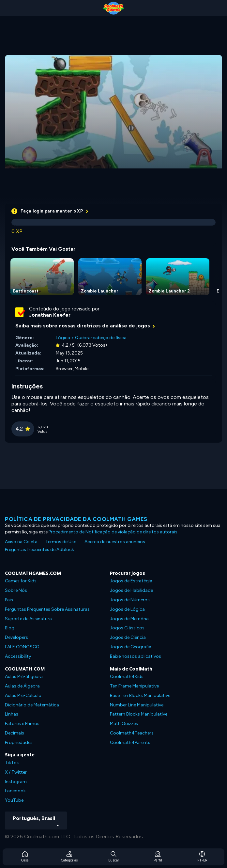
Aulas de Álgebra (22, 686)
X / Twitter (16, 772)
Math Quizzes (124, 724)
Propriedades (19, 742)
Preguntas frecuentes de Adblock (39, 550)
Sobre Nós (16, 590)
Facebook (15, 791)
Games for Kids (21, 581)
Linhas (12, 714)
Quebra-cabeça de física (101, 338)
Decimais (15, 733)
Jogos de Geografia (131, 647)
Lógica (63, 338)
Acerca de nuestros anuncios (115, 542)
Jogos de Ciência (128, 637)
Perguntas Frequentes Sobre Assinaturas (47, 609)
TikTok (12, 763)
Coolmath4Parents (130, 742)
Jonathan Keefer (50, 315)
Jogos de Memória (129, 619)
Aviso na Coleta (21, 542)
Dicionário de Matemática (32, 705)
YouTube (14, 800)
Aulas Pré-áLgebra (24, 677)
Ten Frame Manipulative (134, 686)
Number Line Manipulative (137, 705)
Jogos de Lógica (127, 609)
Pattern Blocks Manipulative (139, 714)
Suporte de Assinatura (28, 619)
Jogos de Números (130, 600)
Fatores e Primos (22, 724)
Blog (10, 628)
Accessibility (18, 656)
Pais (9, 600)
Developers (16, 637)
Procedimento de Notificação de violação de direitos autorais (113, 532)
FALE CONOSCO (22, 647)
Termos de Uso (61, 542)
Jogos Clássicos (127, 628)
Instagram (16, 782)
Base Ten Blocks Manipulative (140, 695)
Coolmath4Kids (127, 677)
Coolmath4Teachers (132, 733)
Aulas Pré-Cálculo (23, 695)
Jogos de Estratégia (131, 581)
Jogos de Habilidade (131, 590)
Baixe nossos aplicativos (136, 656)
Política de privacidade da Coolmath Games (76, 519)
